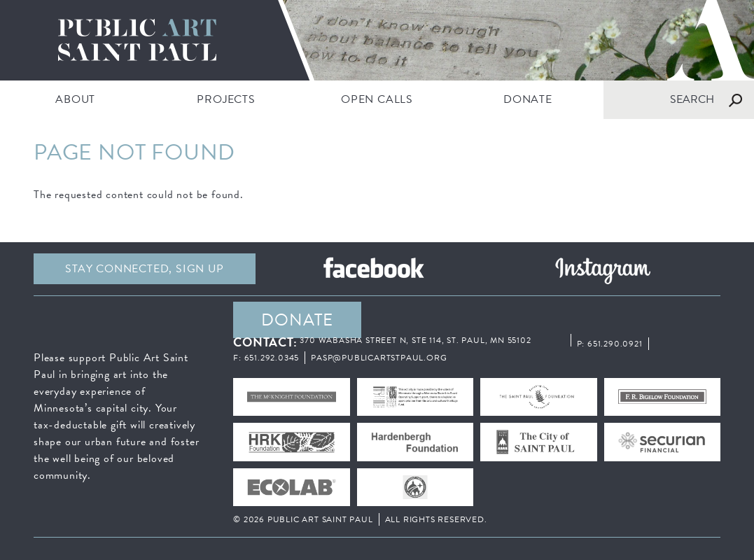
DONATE (528, 99)
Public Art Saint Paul (377, 40)
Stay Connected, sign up (144, 269)
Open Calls (377, 99)
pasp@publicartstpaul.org (379, 358)
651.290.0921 (615, 344)
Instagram (602, 269)
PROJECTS (226, 99)
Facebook (373, 269)
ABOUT (75, 99)
